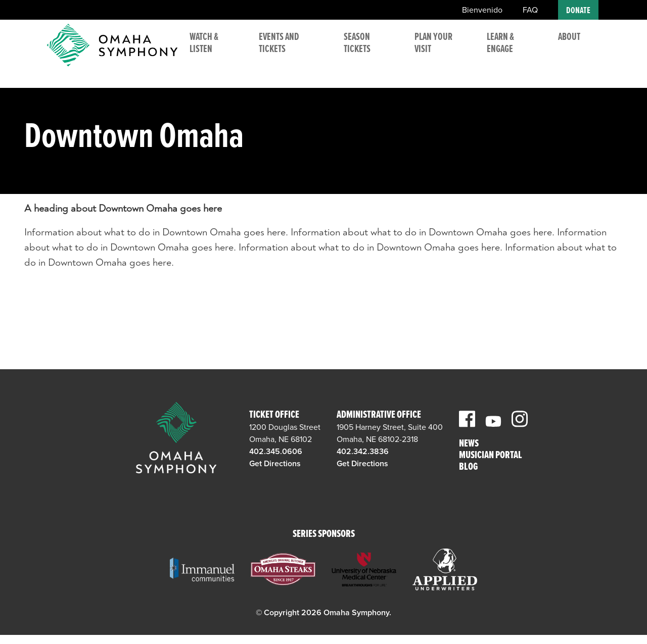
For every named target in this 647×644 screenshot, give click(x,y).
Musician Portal (491, 456)
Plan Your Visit (442, 51)
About (569, 45)
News (469, 444)
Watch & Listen (226, 51)
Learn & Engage (504, 51)
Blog (468, 467)
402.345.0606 (276, 452)
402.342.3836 (363, 452)
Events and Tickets (297, 51)
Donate (578, 11)
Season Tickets (370, 51)
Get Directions (275, 464)
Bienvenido (482, 10)
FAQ (530, 10)
